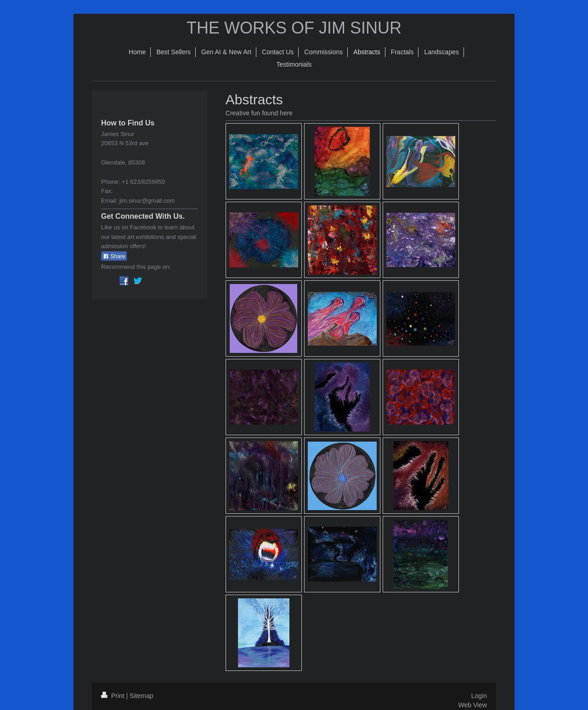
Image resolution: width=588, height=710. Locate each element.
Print (114, 696)
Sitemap (141, 696)
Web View (472, 705)
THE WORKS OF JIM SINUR (294, 28)
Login (479, 696)
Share (114, 256)
